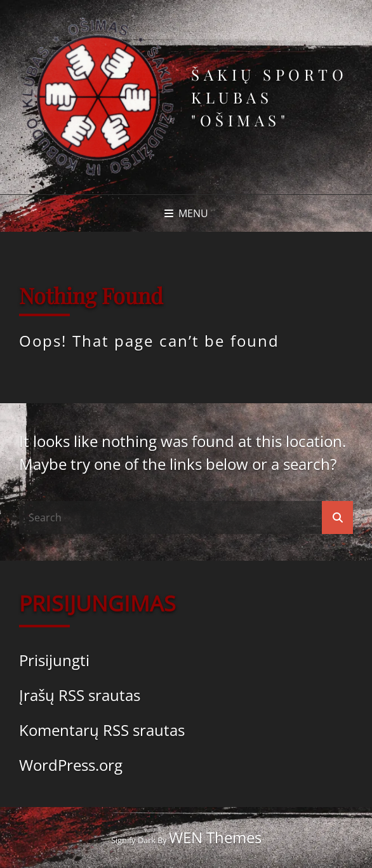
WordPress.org (71, 765)
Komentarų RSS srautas (102, 730)
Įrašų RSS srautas (80, 695)
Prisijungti (54, 660)
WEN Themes (215, 837)
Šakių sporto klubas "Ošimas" (269, 97)
